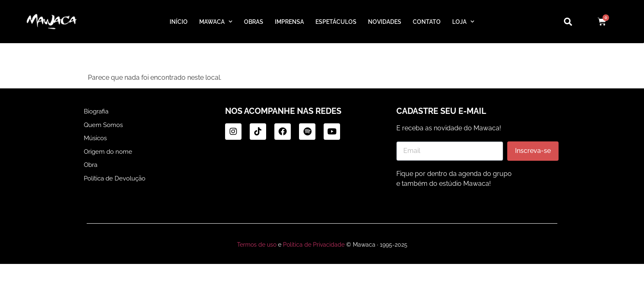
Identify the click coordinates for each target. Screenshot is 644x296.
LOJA (466, 22)
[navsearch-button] (564, 22)
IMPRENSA (289, 22)
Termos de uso (259, 245)
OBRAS (252, 22)
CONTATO (429, 22)
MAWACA (213, 22)
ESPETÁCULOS (337, 22)
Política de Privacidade (313, 245)
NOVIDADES (387, 22)
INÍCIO (176, 22)
